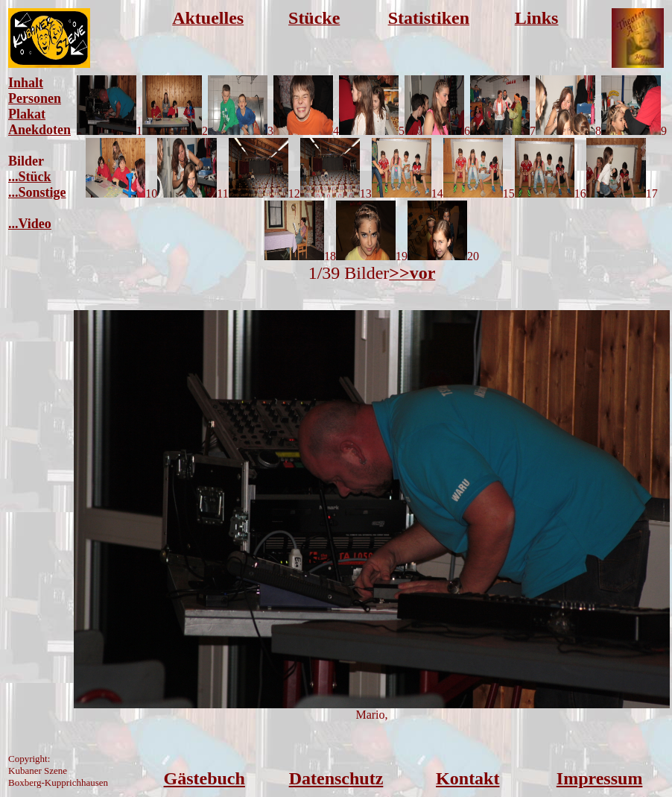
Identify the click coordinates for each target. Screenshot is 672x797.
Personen (35, 98)
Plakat (27, 114)
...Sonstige (37, 192)
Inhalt (26, 83)
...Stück (30, 177)
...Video (30, 224)
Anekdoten (39, 130)
